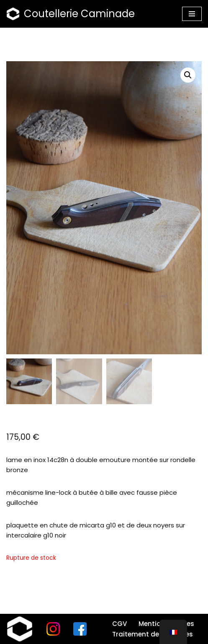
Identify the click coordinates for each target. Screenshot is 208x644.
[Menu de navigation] (192, 14)
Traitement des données (153, 634)
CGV (119, 624)
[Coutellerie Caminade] (71, 14)
